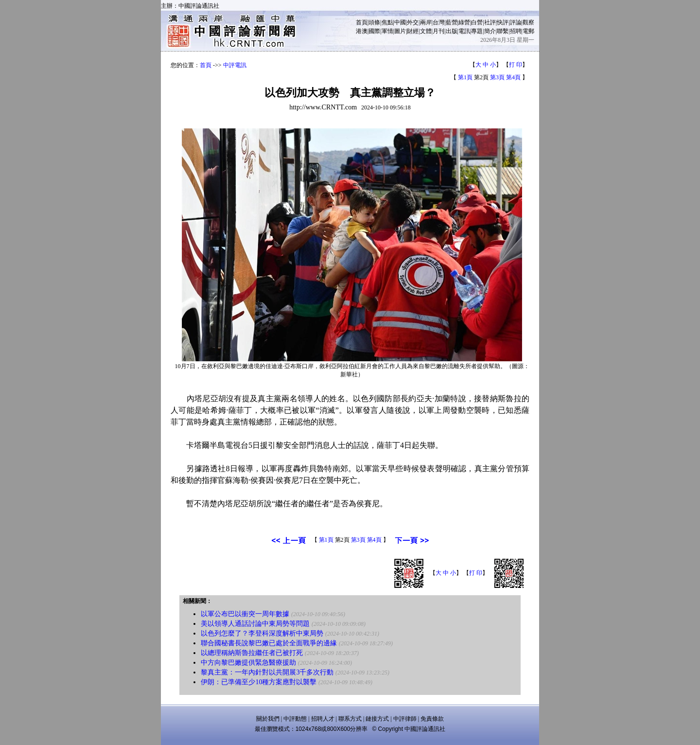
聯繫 (503, 31)
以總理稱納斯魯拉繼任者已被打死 (252, 653)
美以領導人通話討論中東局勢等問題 (256, 624)
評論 (516, 22)
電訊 (464, 31)
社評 (490, 22)
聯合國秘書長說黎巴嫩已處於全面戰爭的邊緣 (269, 643)
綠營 (464, 22)
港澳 (362, 31)
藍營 (452, 22)
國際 (374, 31)
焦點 (387, 22)
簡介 (490, 31)
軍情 (387, 31)
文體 (426, 31)
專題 (477, 31)
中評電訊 (235, 65)
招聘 (516, 31)
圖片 (400, 31)
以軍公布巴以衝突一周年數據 (245, 614)
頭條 (374, 22)
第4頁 (513, 77)
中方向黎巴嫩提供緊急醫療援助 (248, 663)
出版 (452, 31)
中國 (400, 22)
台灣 (438, 22)
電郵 (528, 31)
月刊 (438, 31)
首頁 (362, 22)
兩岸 (426, 22)
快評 (503, 22)
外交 (413, 22)
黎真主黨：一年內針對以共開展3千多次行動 (267, 672)
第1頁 (465, 77)
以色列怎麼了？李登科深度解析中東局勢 (262, 633)
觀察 (528, 22)
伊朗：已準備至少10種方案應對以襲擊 (259, 682)
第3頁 (497, 77)
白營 (477, 22)
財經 (413, 31)
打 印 (516, 65)
